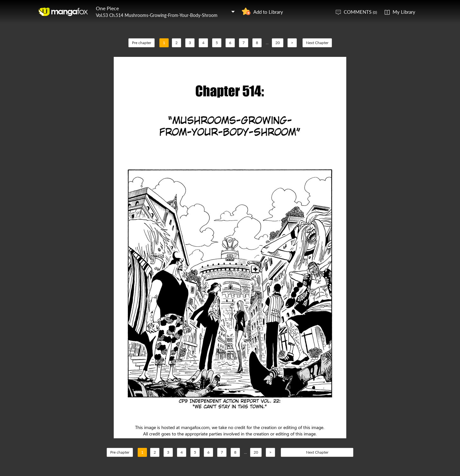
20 (278, 43)
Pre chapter (142, 43)
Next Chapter (317, 43)
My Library (404, 12)
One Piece (107, 8)
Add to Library (268, 12)
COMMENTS (360, 12)
